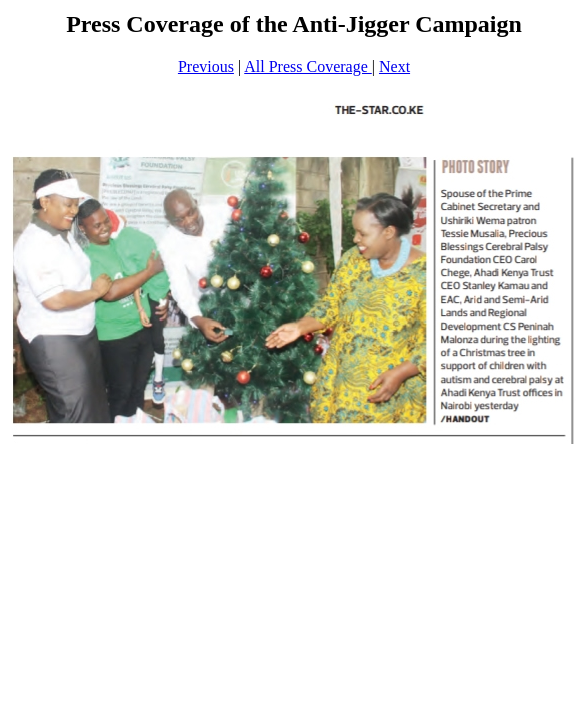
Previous (206, 66)
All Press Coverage (308, 66)
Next (394, 66)
